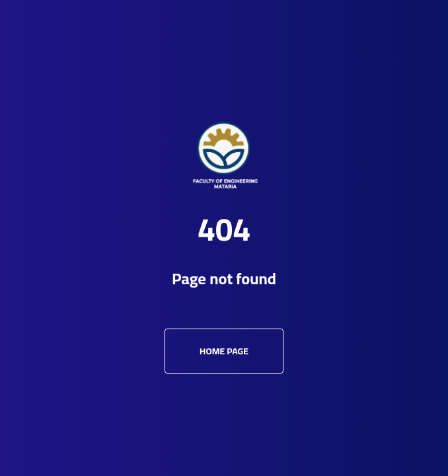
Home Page (224, 351)
